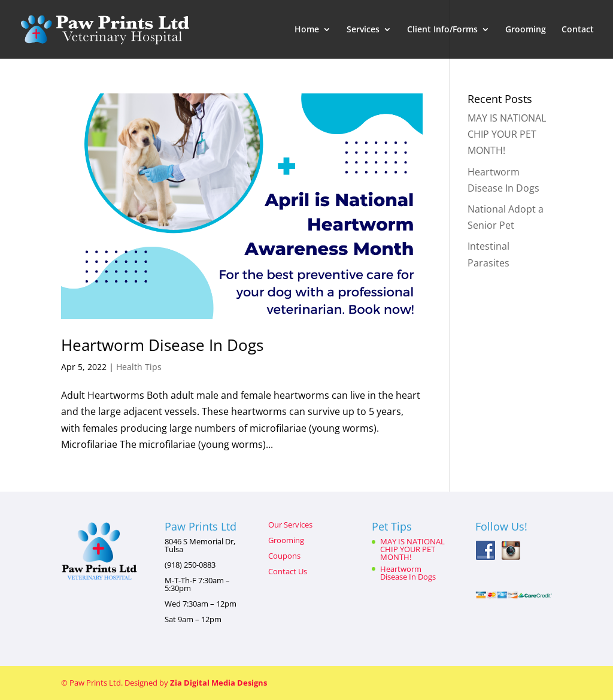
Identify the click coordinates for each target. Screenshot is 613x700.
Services (363, 30)
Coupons (284, 556)
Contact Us (288, 571)
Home (307, 30)
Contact (578, 30)
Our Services (290, 525)
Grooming (526, 30)
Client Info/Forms (442, 30)
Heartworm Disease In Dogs (162, 345)
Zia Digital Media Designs (219, 683)
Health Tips (139, 367)
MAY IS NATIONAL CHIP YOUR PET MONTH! (507, 134)
